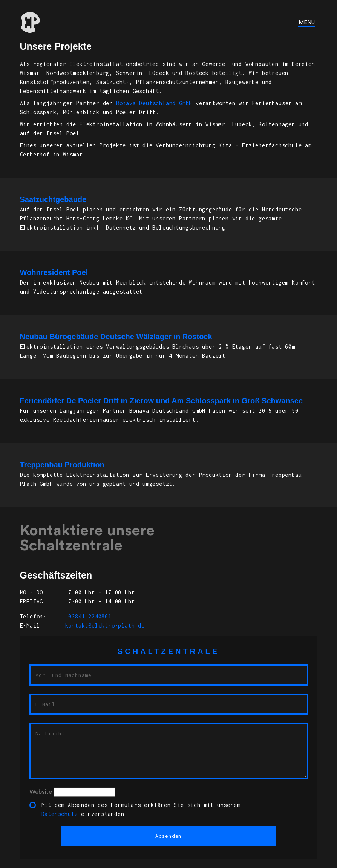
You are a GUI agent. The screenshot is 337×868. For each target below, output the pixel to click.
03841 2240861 (88, 616)
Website (41, 792)
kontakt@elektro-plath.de (105, 625)
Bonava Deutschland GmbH (154, 103)
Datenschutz (60, 814)
